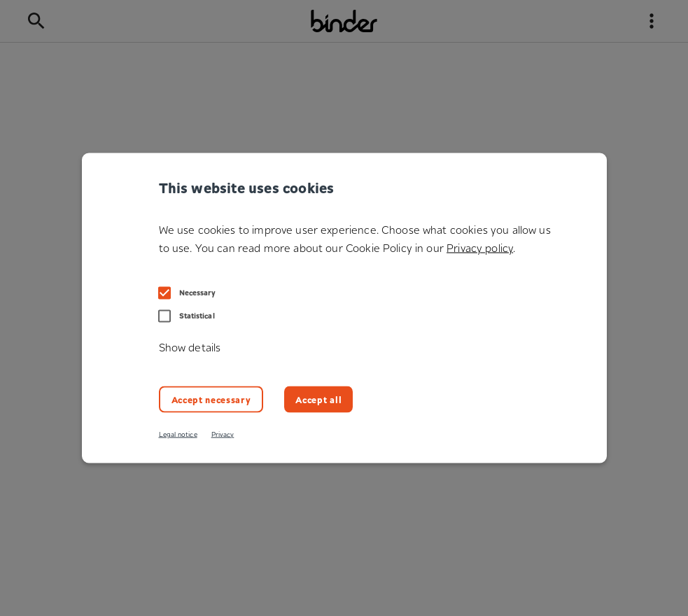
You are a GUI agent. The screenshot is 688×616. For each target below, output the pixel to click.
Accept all (318, 399)
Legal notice (178, 434)
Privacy (223, 434)
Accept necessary (211, 399)
